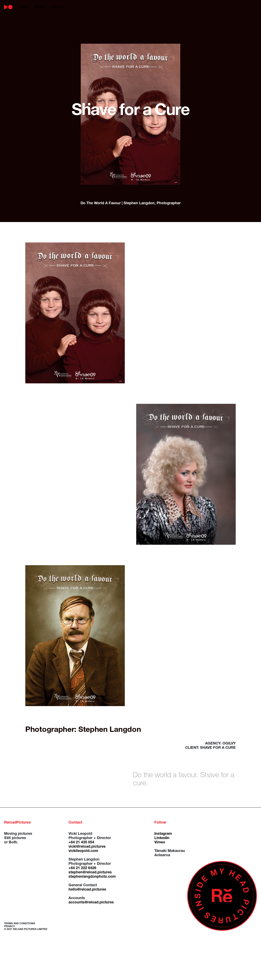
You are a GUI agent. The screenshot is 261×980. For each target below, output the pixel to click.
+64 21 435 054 (81, 843)
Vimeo (160, 843)
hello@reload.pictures (87, 890)
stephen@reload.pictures (90, 873)
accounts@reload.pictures (91, 903)
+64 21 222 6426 (82, 868)
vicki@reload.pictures (87, 847)
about (39, 7)
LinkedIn (162, 838)
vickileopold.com (83, 851)
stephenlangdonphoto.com (92, 877)
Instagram (163, 834)
